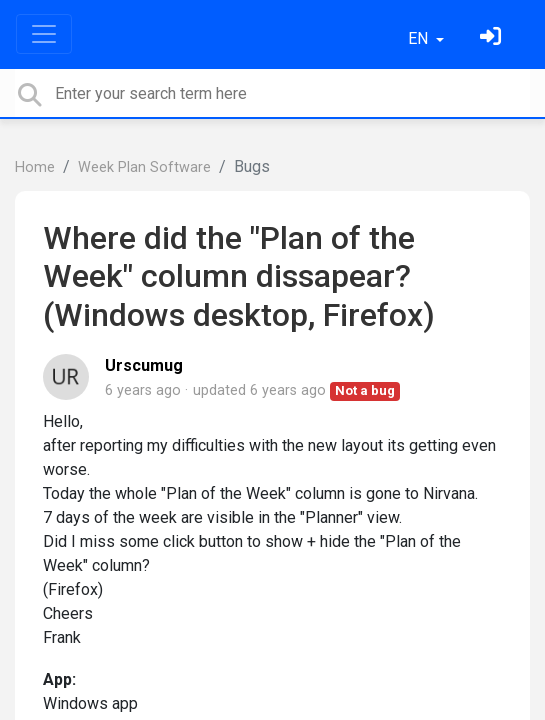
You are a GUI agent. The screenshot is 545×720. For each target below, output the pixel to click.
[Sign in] (493, 38)
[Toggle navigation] (44, 34)
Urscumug (144, 365)
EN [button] (420, 38)
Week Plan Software (144, 167)
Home (35, 167)
